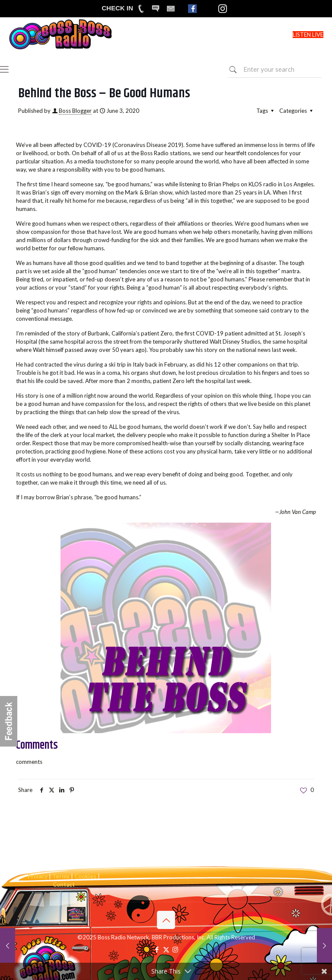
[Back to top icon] (166, 920)
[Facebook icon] (157, 949)
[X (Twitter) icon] (166, 949)
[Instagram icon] (175, 949)
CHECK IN (117, 8)
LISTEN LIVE (308, 35)
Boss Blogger (75, 111)
